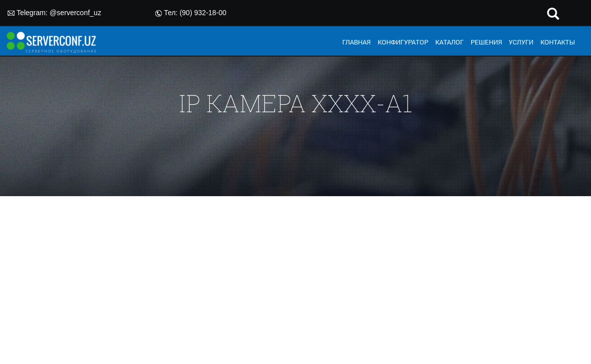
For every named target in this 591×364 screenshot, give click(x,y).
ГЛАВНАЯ (356, 42)
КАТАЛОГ (449, 42)
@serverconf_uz (75, 13)
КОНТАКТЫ (558, 42)
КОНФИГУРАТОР (403, 42)
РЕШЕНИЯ (486, 42)
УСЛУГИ (521, 42)
